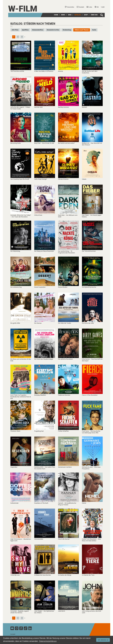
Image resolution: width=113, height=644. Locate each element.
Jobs (89, 7)
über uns (94, 15)
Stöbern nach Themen (82, 30)
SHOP (86, 15)
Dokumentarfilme (38, 30)
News (63, 15)
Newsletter (70, 7)
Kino (70, 15)
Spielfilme (25, 30)
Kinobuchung (67, 30)
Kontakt (80, 7)
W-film (23, 9)
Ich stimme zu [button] (103, 640)
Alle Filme (15, 30)
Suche (94, 30)
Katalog (78, 15)
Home (56, 15)
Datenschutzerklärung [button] (48, 641)
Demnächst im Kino (53, 30)
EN (97, 7)
